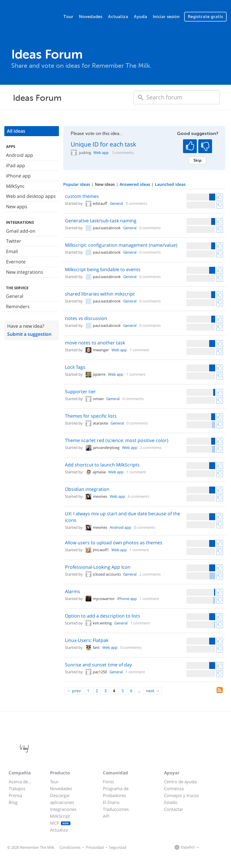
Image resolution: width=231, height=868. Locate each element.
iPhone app (18, 176)
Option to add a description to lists (103, 616)
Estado (171, 802)
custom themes (82, 196)
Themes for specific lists (91, 416)
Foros (108, 782)
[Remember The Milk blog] (224, 848)
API (106, 816)
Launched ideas (170, 184)
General (15, 296)
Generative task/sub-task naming (101, 221)
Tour (68, 17)
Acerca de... (20, 782)
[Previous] (74, 691)
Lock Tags (75, 367)
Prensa (15, 795)
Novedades (91, 17)
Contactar (174, 809)
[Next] (153, 691)
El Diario (111, 802)
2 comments (151, 447)
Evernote (16, 262)
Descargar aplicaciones (62, 799)
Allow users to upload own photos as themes (114, 543)
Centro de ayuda (180, 782)
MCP (60, 823)
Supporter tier (80, 391)
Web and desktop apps (31, 196)
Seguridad (118, 847)
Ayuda (140, 17)
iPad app (16, 165)
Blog (13, 802)
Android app (20, 155)
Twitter (14, 241)
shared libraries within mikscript (100, 294)
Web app (101, 153)
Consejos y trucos (181, 795)
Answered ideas (135, 184)
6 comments (138, 496)
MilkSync (15, 186)
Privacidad (95, 847)
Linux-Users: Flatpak (87, 640)
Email (12, 251)
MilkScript (60, 816)
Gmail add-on (21, 231)
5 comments (123, 153)
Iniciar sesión (166, 17)
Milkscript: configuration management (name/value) (121, 245)
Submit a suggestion (29, 334)
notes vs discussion (86, 318)
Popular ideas (77, 184)
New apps (17, 207)
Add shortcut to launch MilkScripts (102, 465)
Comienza (174, 788)
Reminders (18, 306)
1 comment (139, 350)
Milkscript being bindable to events (103, 269)
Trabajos (17, 788)
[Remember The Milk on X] (217, 848)
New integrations (25, 272)
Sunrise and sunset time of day (98, 665)
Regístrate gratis (205, 17)
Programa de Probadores (116, 792)
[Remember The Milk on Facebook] (209, 848)
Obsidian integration (87, 489)
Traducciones (116, 809)
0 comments (136, 203)
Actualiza (118, 17)
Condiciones (70, 847)
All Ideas (16, 131)
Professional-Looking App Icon (98, 567)
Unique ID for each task (103, 144)
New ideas (105, 184)
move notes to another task (95, 343)
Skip (198, 160)
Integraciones (63, 809)
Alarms (73, 591)
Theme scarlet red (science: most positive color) (117, 440)
